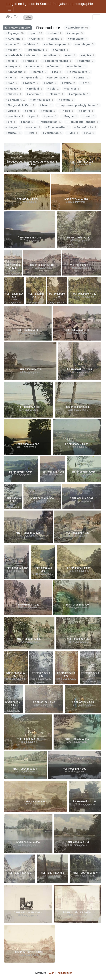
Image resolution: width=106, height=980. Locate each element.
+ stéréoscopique (57, 44)
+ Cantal (36, 39)
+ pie (33, 116)
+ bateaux (13, 89)
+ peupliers (14, 116)
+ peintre (86, 111)
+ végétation (52, 133)
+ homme (39, 72)
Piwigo (51, 973)
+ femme (55, 66)
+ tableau (13, 133)
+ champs (75, 33)
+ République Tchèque (82, 122)
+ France (30, 61)
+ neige (67, 111)
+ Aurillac (60, 50)
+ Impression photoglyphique (78, 105)
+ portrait (81, 77)
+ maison (13, 50)
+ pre (10, 122)
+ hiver (46, 105)
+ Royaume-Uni (57, 127)
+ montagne (84, 44)
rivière (28, 17)
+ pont (36, 33)
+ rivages (13, 127)
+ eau (70, 55)
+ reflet (27, 122)
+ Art (85, 83)
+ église (88, 55)
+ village (55, 39)
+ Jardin (12, 111)
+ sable (50, 83)
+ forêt (11, 61)
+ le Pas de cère (78, 72)
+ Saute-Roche (85, 127)
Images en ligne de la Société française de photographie (49, 4)
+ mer (11, 77)
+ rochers (31, 83)
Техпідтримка (64, 973)
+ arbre (54, 33)
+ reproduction (50, 122)
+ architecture (37, 50)
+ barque (13, 66)
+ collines (52, 55)
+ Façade (66, 100)
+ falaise (31, 44)
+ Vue (89, 133)
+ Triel (32, 133)
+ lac (56, 72)
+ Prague (69, 116)
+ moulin (48, 111)
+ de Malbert (15, 100)
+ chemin (34, 94)
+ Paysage (15, 33)
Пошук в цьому (17, 28)
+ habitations (15, 72)
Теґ (16, 17)
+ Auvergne (14, 39)
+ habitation (76, 66)
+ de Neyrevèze (42, 100)
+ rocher (33, 127)
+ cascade (34, 66)
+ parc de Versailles (57, 61)
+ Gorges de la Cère (20, 105)
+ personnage (57, 77)
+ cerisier (72, 89)
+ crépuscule (79, 94)
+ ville (73, 133)
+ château (13, 94)
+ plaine (12, 44)
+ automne (85, 61)
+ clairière (55, 94)
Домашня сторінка (8, 17)
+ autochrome (77, 28)
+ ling (30, 111)
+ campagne (77, 39)
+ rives (11, 83)
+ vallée (68, 83)
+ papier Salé (32, 77)
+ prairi (89, 116)
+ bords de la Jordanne (22, 55)
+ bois (53, 89)
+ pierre (50, 116)
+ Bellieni (34, 89)
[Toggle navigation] (10, 9)
